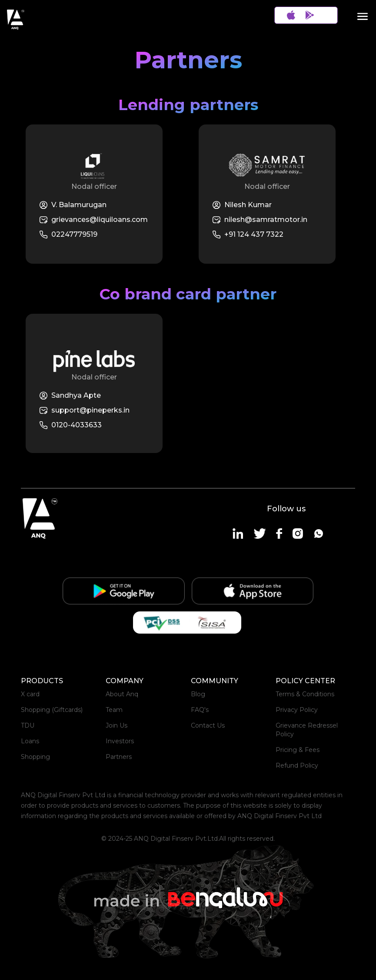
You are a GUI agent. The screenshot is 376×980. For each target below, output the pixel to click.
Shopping (35, 757)
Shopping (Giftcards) (52, 710)
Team (114, 710)
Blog (198, 694)
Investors (120, 741)
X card (30, 694)
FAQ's (200, 710)
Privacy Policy (297, 710)
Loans (30, 741)
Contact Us (208, 725)
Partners (119, 757)
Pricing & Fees (298, 750)
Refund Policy (297, 765)
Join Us (116, 725)
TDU (28, 725)
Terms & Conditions (305, 694)
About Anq (122, 694)
